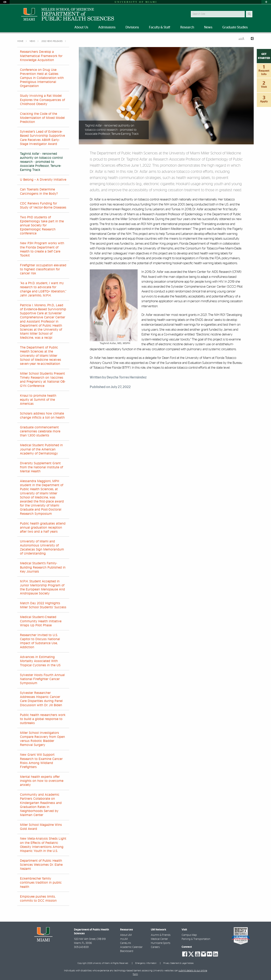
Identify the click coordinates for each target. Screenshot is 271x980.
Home (21, 41)
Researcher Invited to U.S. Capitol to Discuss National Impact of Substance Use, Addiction (40, 641)
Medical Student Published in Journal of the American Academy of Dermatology (41, 449)
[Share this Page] (251, 39)
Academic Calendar (131, 947)
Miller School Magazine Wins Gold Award (41, 827)
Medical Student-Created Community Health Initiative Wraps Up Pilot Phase (41, 621)
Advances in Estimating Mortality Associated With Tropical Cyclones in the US (40, 661)
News (33, 41)
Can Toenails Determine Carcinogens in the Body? (39, 192)
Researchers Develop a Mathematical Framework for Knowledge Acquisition (41, 56)
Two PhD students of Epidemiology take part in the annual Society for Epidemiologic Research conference (42, 226)
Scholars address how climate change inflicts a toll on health (42, 416)
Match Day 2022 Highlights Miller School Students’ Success (43, 605)
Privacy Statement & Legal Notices (179, 963)
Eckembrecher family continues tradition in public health (41, 883)
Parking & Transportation (196, 939)
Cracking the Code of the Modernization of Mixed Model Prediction (42, 118)
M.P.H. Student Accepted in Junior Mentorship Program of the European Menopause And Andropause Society (42, 588)
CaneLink (126, 943)
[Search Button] (249, 14)
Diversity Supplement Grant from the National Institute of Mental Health (42, 467)
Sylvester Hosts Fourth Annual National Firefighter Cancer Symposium (42, 679)
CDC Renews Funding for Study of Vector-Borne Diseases (43, 206)
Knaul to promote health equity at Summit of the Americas (38, 400)
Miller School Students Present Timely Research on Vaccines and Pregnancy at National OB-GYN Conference (43, 380)
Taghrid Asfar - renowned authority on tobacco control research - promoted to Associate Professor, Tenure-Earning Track (41, 162)
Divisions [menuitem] (132, 27)
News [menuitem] (208, 27)
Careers (155, 947)
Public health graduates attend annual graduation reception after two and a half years (43, 528)
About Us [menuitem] (81, 27)
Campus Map (189, 935)
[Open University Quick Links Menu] (266, 2)
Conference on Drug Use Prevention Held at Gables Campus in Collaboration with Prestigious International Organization (42, 78)
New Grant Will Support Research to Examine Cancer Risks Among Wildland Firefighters (41, 761)
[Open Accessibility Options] (5, 2)
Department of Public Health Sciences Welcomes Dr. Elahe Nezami (41, 865)
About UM (126, 935)
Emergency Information (146, 963)
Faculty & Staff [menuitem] (160, 27)
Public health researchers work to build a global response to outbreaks (43, 719)
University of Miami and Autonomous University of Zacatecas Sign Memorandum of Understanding (42, 548)
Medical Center (159, 939)
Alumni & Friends (161, 935)
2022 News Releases (52, 41)
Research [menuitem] (187, 27)
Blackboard (127, 951)
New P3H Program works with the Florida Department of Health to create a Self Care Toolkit (42, 249)
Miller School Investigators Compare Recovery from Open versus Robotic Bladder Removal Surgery (42, 739)
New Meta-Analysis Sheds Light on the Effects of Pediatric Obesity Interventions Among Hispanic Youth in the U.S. (43, 845)
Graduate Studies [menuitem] (235, 27)
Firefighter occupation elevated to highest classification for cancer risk (43, 269)
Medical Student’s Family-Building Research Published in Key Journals (43, 567)
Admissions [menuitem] (107, 27)
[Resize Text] (241, 39)
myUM (124, 939)
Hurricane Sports (161, 943)
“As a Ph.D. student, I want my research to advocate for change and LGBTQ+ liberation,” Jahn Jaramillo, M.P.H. (43, 289)
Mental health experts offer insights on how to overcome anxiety (42, 781)
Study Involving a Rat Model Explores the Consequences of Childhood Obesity (42, 100)
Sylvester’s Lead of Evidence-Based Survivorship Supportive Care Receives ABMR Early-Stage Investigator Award (42, 138)
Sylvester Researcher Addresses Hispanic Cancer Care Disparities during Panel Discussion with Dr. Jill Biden (41, 699)
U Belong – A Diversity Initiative (43, 180)
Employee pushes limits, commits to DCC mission (38, 899)
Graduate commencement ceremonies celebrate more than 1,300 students (40, 431)
